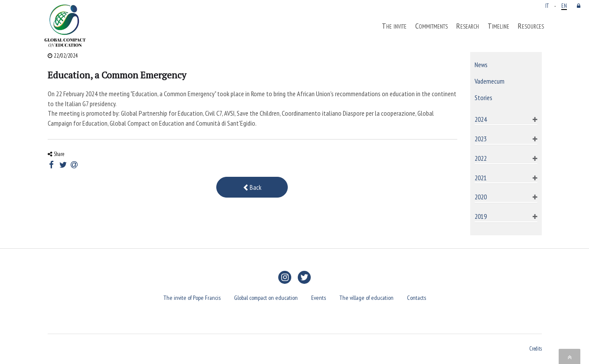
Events (319, 298)
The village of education (366, 298)
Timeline (498, 26)
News (481, 65)
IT (547, 6)
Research (468, 26)
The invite (394, 26)
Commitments (431, 26)
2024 (481, 119)
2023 (481, 139)
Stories (483, 97)
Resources (531, 26)
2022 (481, 158)
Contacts (417, 298)
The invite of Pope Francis (192, 298)
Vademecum (490, 81)
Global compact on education (266, 298)
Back (252, 187)
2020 (481, 197)
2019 (481, 216)
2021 (481, 178)
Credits (536, 348)
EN (564, 6)
